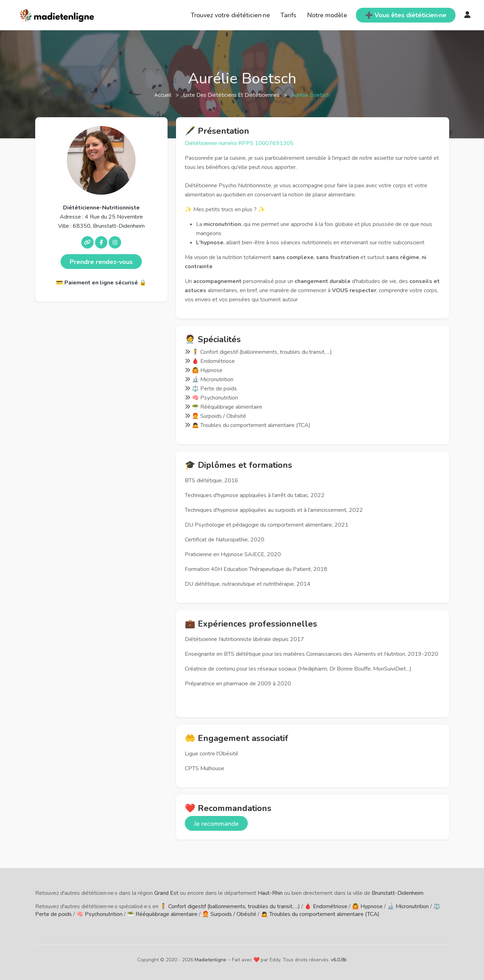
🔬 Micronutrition (408, 906)
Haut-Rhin (270, 893)
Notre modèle (327, 15)
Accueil (164, 95)
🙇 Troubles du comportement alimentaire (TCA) (320, 914)
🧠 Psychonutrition (99, 914)
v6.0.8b (339, 960)
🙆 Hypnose (367, 906)
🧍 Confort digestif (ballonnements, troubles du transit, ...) (230, 906)
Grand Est (166, 893)
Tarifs (288, 15)
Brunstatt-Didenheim (398, 893)
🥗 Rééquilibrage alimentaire (162, 914)
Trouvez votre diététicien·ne (230, 15)
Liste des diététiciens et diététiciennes (232, 95)
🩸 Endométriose (326, 906)
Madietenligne (210, 960)
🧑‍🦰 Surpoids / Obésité (229, 914)
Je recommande (216, 824)
